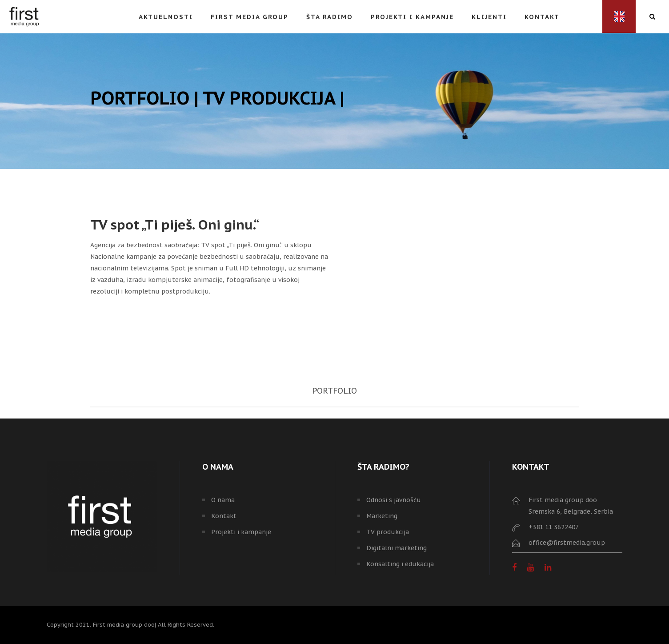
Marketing (382, 516)
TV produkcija (388, 532)
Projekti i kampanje (241, 532)
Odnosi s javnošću (394, 500)
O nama (223, 500)
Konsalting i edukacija (400, 564)
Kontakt (224, 516)
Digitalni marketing (397, 548)
